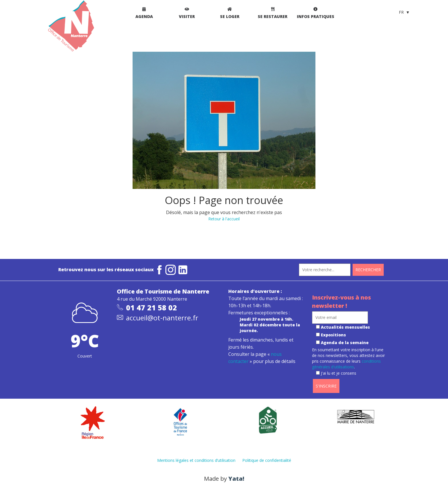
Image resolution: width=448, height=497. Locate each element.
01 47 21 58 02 (151, 308)
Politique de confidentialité (267, 460)
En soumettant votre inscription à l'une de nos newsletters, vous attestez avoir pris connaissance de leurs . (348, 361)
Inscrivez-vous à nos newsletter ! (341, 302)
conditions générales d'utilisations (346, 364)
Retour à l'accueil (224, 219)
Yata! (236, 479)
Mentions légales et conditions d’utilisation (196, 460)
